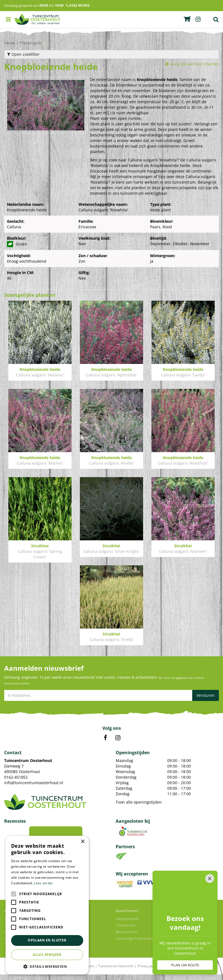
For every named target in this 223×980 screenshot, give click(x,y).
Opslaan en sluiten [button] (47, 940)
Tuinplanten (126, 931)
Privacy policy (148, 972)
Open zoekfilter (23, 54)
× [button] (83, 842)
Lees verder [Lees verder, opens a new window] (43, 883)
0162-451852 (16, 783)
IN (118, 743)
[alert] (47, 905)
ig (198, 19)
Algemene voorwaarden (181, 972)
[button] (47, 966)
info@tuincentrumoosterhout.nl (34, 788)
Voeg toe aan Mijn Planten (195, 64)
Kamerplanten (127, 924)
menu (8, 19)
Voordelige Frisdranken (135, 944)
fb (189, 19)
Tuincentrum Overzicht (116, 972)
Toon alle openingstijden (139, 808)
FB (105, 743)
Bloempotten (127, 937)
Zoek (216, 19)
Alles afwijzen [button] (47, 955)
